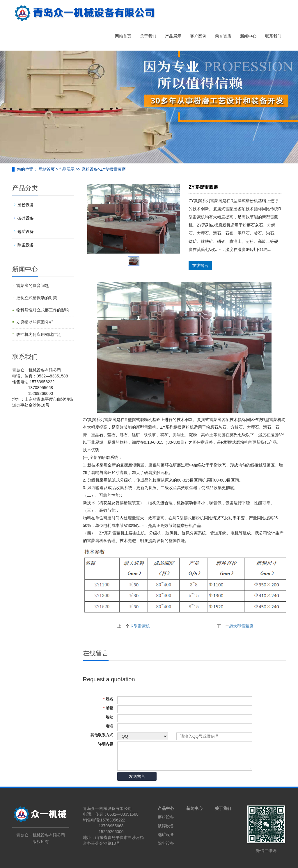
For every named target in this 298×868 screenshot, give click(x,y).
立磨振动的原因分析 (35, 322)
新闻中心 (248, 36)
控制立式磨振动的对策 (37, 298)
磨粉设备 (90, 169)
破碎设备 (26, 218)
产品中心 (166, 808)
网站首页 (123, 36)
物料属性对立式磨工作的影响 (43, 310)
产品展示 (173, 36)
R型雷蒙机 (140, 626)
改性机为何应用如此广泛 (39, 334)
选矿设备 (26, 231)
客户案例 (198, 36)
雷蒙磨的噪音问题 (33, 286)
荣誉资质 (223, 36)
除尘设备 (26, 245)
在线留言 (200, 265)
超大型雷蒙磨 (241, 626)
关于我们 (148, 36)
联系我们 (273, 36)
